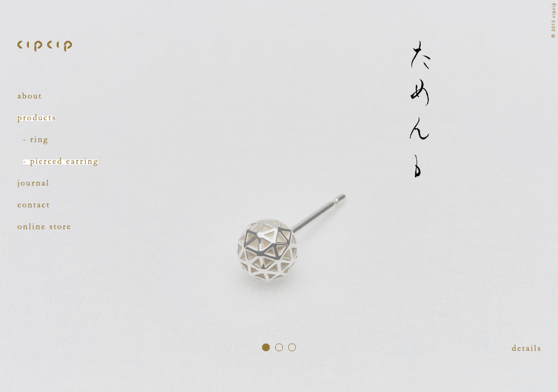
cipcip (45, 46)
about (29, 97)
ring (35, 140)
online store (44, 227)
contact (34, 206)
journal (33, 184)
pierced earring (60, 162)
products (36, 118)
